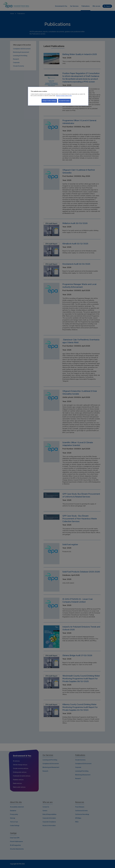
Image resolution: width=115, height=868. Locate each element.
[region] (58, 96)
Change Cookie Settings (49, 101)
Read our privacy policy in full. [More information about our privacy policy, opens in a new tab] (64, 96)
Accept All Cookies (64, 101)
